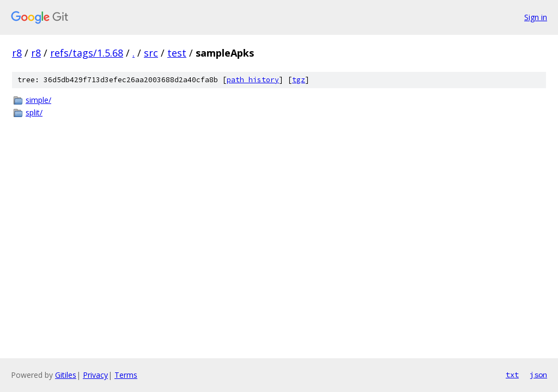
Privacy (95, 375)
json (538, 375)
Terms (126, 375)
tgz (299, 80)
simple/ (38, 100)
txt (512, 375)
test (177, 53)
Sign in (536, 17)
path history (253, 80)
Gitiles (66, 375)
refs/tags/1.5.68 (87, 53)
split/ (34, 112)
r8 (17, 53)
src (151, 53)
